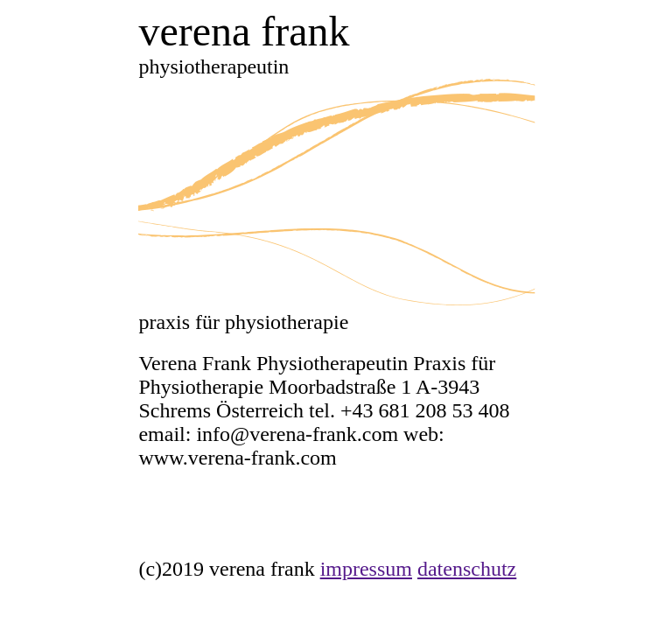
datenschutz (467, 569)
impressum (366, 569)
